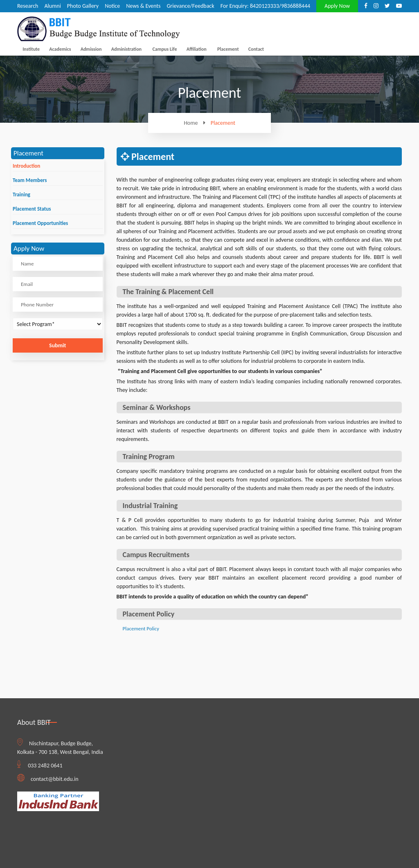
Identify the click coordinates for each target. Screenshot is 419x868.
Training (21, 195)
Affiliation (197, 49)
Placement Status (32, 209)
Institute (31, 49)
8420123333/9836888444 (280, 6)
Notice (112, 6)
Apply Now (337, 6)
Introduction (26, 166)
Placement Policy (141, 629)
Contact (256, 49)
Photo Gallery (83, 6)
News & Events (143, 6)
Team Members (30, 180)
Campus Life (164, 49)
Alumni (52, 6)
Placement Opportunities (40, 223)
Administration (126, 49)
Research (28, 6)
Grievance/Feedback (190, 6)
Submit (57, 345)
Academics (60, 49)
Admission (91, 49)
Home (196, 123)
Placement (228, 49)
